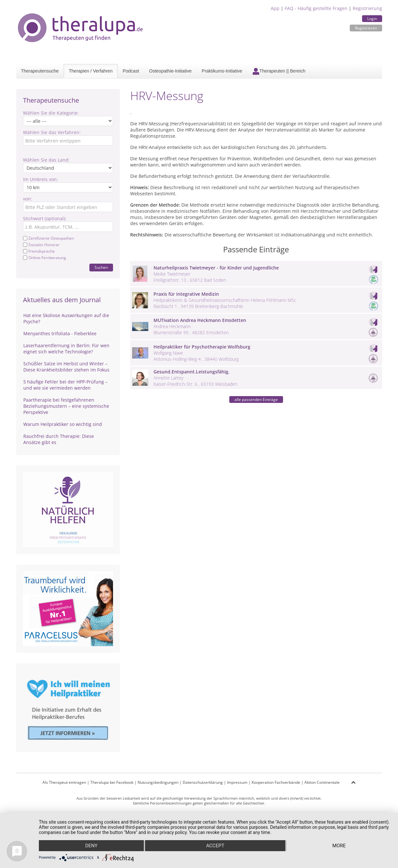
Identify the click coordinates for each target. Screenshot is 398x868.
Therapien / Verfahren (91, 71)
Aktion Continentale (322, 782)
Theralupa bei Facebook (112, 782)
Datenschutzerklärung (203, 782)
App (275, 8)
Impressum (237, 782)
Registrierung (367, 8)
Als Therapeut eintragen (64, 782)
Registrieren (366, 28)
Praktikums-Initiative (222, 71)
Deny (91, 846)
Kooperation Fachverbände (276, 782)
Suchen (101, 267)
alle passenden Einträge (256, 400)
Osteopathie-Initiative (170, 71)
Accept (215, 846)
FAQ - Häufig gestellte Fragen (316, 8)
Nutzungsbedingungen (158, 782)
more (339, 846)
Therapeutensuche (40, 71)
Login (372, 19)
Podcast (131, 71)
